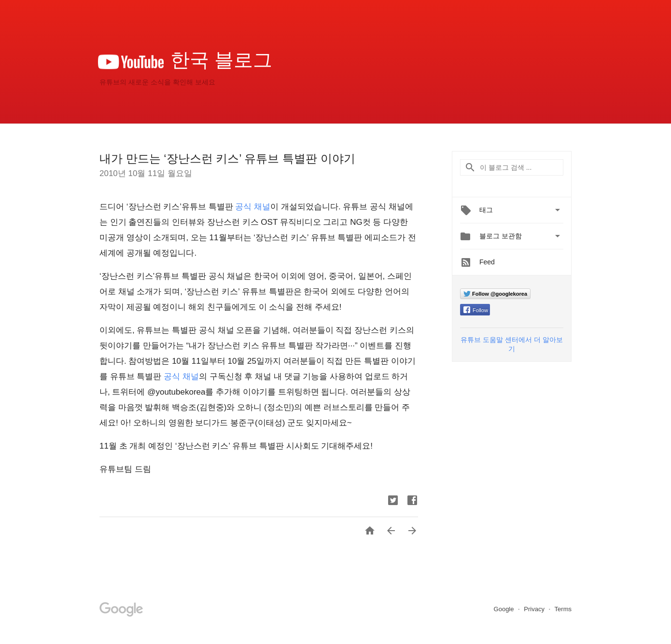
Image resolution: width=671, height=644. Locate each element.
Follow (476, 310)
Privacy (535, 609)
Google (505, 609)
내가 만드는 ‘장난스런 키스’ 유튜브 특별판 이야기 (227, 158)
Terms (563, 609)
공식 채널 (253, 207)
